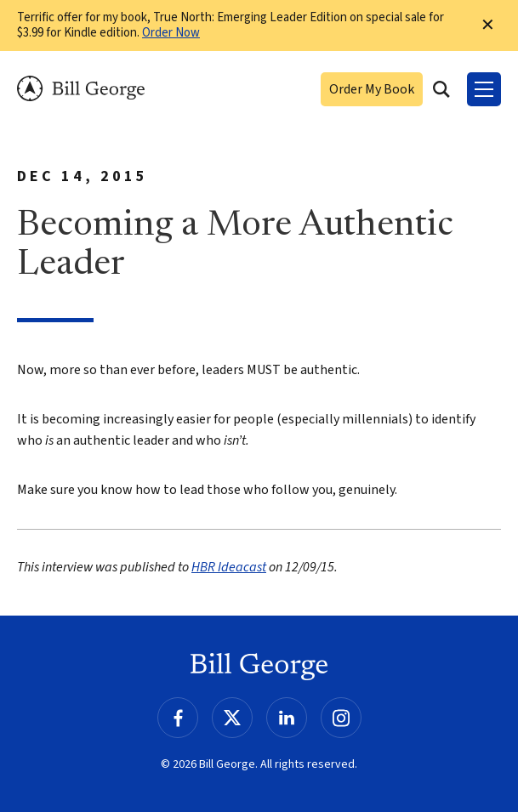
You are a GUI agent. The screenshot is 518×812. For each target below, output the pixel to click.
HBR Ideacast (229, 567)
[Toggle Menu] (484, 89)
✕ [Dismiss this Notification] (488, 26)
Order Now (171, 33)
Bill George (81, 89)
